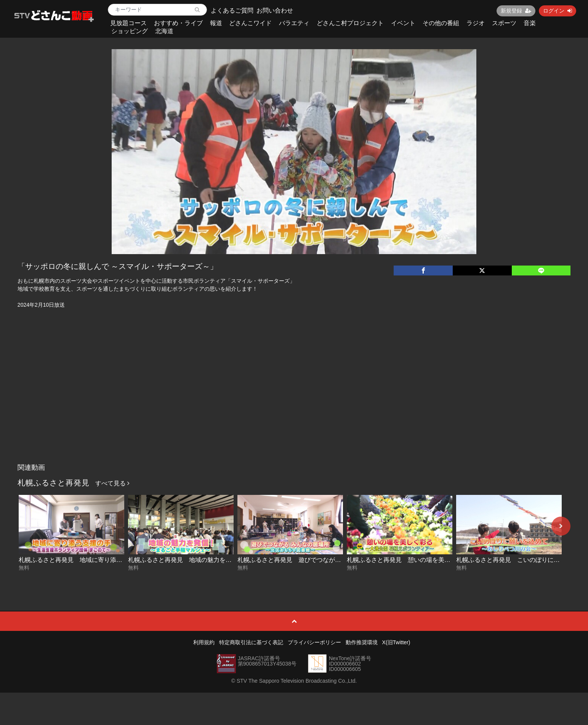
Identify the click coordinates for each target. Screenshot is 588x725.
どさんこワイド (250, 23)
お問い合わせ (275, 10)
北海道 (164, 31)
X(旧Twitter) (396, 642)
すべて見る (112, 483)
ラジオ (476, 23)
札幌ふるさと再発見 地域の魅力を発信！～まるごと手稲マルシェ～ (223, 560)
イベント (403, 23)
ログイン (558, 11)
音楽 (530, 23)
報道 (216, 23)
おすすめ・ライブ (178, 23)
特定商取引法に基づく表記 (251, 642)
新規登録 (516, 11)
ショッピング (130, 31)
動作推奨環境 (362, 642)
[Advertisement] (294, 403)
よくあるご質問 (232, 10)
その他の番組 (441, 23)
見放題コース (128, 23)
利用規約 (204, 642)
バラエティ (294, 23)
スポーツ (504, 23)
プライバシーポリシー (314, 642)
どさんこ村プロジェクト (350, 23)
